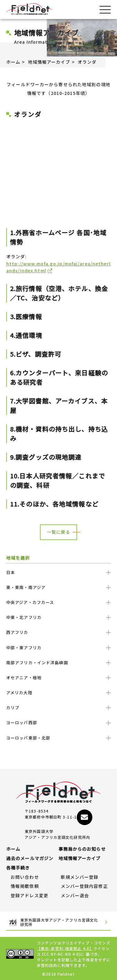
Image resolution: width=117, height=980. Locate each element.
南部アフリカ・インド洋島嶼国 (58, 663)
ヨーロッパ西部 (58, 723)
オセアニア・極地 (58, 678)
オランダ (87, 62)
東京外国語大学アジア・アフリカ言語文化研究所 (58, 922)
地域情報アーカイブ (49, 62)
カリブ (58, 708)
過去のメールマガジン (30, 859)
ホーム (13, 62)
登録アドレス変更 (29, 896)
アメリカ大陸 (58, 693)
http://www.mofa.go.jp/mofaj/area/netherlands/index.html (58, 267)
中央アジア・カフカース (58, 602)
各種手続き (18, 868)
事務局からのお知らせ (82, 849)
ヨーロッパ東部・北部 (58, 738)
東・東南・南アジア (58, 587)
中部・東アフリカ (58, 648)
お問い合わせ (25, 877)
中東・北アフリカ (58, 617)
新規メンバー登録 (80, 877)
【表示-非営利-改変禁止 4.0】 (65, 948)
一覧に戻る (59, 532)
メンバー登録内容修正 (84, 886)
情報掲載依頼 (25, 886)
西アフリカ (58, 632)
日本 (58, 572)
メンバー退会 (75, 896)
